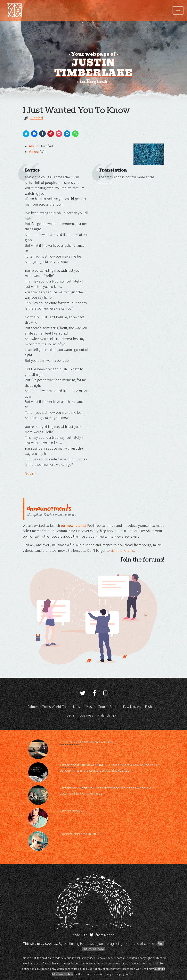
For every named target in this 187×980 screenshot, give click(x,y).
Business (86, 715)
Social (114, 707)
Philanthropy (107, 715)
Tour (102, 707)
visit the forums (122, 550)
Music (90, 707)
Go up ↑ (31, 473)
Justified (36, 118)
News (77, 707)
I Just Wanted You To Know (76, 110)
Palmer (33, 707)
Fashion (151, 707)
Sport (71, 715)
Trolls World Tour (55, 707)
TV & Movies (132, 707)
